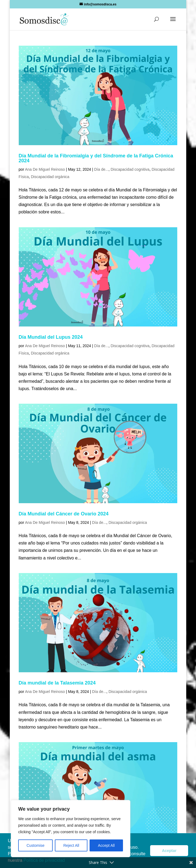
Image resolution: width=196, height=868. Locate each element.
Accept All (106, 845)
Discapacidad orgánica (50, 177)
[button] (173, 23)
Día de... (101, 169)
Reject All (71, 845)
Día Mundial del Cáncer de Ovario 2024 (64, 514)
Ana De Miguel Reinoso (45, 169)
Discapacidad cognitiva (130, 169)
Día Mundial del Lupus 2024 (51, 337)
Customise (36, 845)
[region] (71, 829)
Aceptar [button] (169, 851)
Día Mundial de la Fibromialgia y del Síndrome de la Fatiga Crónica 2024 (96, 158)
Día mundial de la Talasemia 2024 (57, 683)
